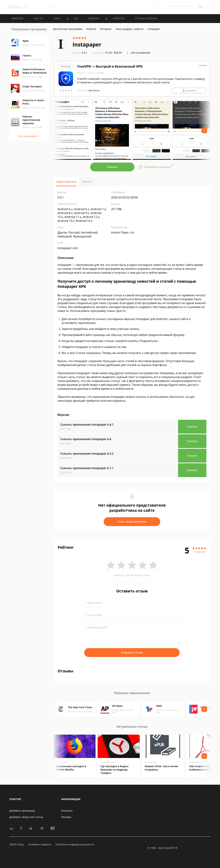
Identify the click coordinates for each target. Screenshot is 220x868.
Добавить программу (22, 811)
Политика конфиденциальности (75, 844)
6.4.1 (80, 53)
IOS (76, 18)
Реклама (66, 817)
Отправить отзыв (132, 652)
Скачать (112, 167)
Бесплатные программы (68, 29)
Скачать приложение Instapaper (87, 425)
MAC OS (38, 18)
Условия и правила (40, 844)
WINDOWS (17, 18)
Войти (170, 6)
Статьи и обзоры (146, 18)
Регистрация (184, 6)
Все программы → (29, 136)
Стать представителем (132, 522)
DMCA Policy (17, 844)
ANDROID (94, 18)
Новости (118, 18)
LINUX (57, 18)
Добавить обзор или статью (26, 817)
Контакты (67, 811)
